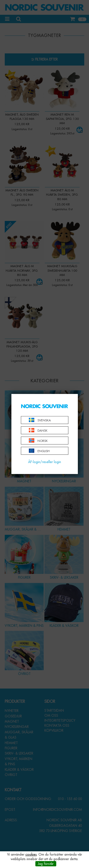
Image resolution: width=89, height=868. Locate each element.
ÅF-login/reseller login (44, 462)
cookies (31, 854)
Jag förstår (46, 864)
